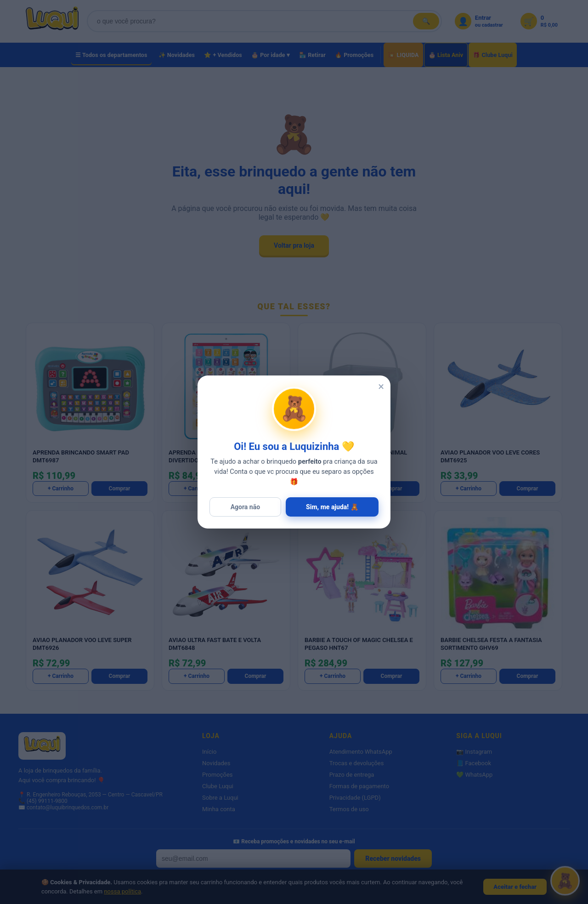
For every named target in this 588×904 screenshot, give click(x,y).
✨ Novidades (177, 55)
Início (209, 752)
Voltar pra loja (294, 245)
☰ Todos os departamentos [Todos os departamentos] (111, 55)
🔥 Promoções (354, 55)
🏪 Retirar (312, 55)
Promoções (218, 775)
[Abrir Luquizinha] (565, 878)
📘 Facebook (474, 763)
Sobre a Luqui (220, 798)
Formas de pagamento (359, 786)
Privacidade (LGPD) (355, 798)
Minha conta (219, 809)
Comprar (120, 489)
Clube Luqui (218, 786)
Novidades (216, 763)
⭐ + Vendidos (223, 55)
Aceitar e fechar (515, 887)
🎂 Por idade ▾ (271, 55)
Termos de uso (349, 809)
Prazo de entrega (352, 775)
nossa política (122, 891)
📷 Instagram (474, 752)
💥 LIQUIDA (403, 55)
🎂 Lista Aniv (446, 55)
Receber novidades (393, 859)
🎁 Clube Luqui (493, 55)
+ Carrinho (61, 489)
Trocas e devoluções (357, 763)
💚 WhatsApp (474, 775)
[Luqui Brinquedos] (52, 21)
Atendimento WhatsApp (361, 752)
